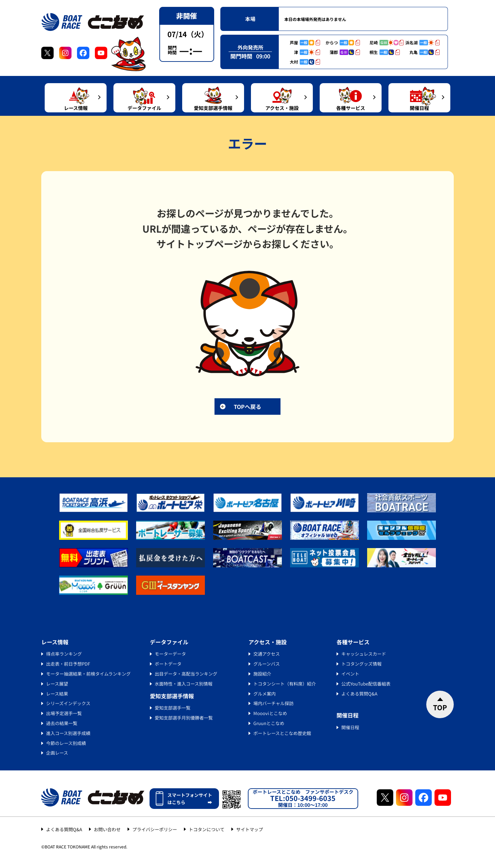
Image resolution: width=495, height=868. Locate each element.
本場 (250, 19)
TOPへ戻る (247, 407)
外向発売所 (250, 47)
